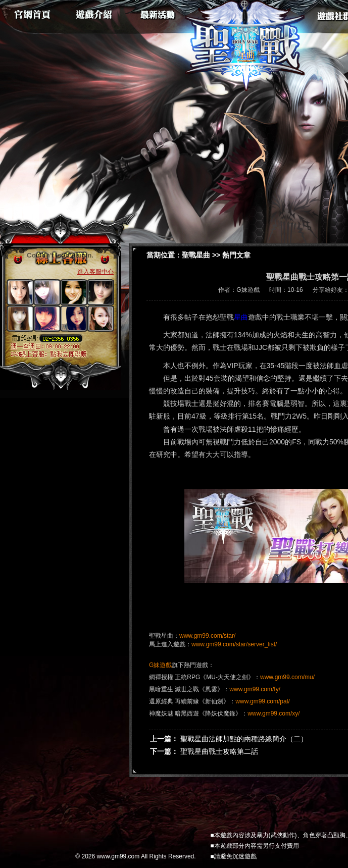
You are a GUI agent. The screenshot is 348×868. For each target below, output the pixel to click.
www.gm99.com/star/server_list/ (234, 644)
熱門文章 (236, 255)
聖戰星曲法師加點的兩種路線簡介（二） (244, 739)
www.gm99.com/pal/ (262, 701)
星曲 (241, 317)
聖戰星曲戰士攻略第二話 (219, 751)
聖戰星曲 (196, 255)
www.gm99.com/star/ (207, 636)
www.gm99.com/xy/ (274, 713)
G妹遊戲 (160, 665)
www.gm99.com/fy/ (255, 689)
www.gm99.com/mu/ (287, 677)
